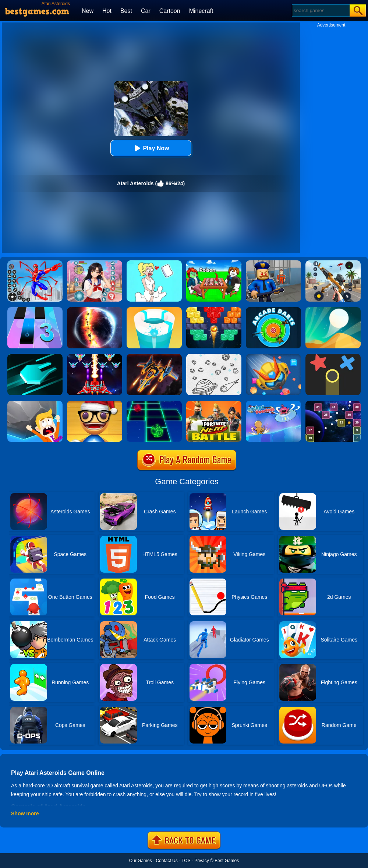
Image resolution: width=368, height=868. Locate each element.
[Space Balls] (333, 403)
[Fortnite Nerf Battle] (214, 403)
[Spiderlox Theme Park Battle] (35, 263)
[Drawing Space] (214, 356)
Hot (107, 11)
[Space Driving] (35, 356)
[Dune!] (333, 310)
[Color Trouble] (333, 356)
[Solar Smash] (95, 310)
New (88, 11)
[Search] (320, 10)
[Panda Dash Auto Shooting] (333, 263)
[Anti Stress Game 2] (95, 403)
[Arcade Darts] (273, 310)
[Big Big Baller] (35, 403)
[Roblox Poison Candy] (214, 263)
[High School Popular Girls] (95, 263)
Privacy (201, 861)
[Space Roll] (154, 403)
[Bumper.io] (273, 356)
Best (126, 11)
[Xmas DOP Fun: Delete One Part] (154, 263)
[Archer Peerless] (273, 403)
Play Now (151, 148)
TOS (186, 861)
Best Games (227, 861)
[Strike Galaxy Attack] (95, 356)
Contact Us (167, 861)
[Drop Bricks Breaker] (214, 310)
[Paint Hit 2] (154, 310)
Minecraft (201, 11)
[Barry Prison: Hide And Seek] (273, 263)
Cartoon (170, 11)
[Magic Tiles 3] (35, 310)
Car (146, 11)
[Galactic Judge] (154, 356)
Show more (25, 813)
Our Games (141, 861)
